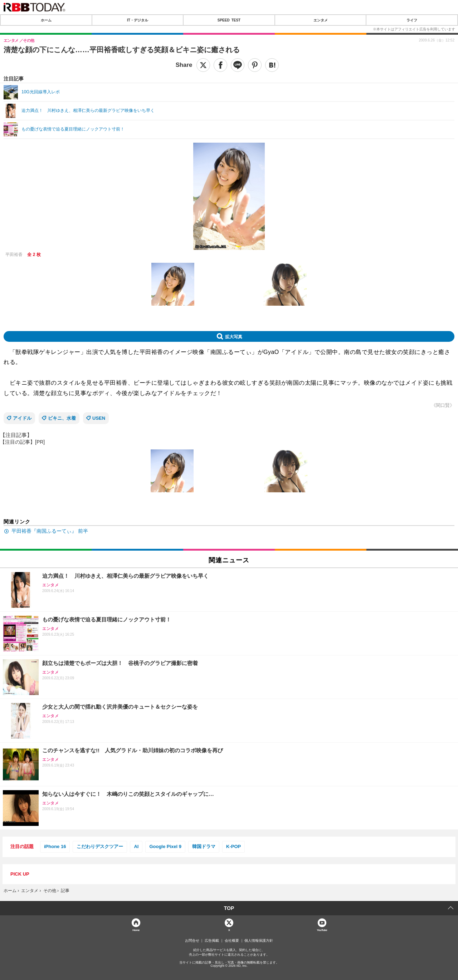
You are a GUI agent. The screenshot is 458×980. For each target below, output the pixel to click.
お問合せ (192, 941)
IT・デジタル (138, 20)
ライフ (412, 20)
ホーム (46, 20)
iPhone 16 (55, 846)
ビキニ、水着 (62, 418)
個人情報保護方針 (259, 941)
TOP (229, 908)
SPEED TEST (229, 20)
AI (136, 846)
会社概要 (232, 941)
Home (136, 930)
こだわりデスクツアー (100, 846)
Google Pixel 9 (165, 846)
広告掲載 (212, 941)
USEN (99, 418)
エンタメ (321, 20)
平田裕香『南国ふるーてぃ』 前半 (50, 531)
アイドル (22, 418)
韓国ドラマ (204, 846)
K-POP (233, 846)
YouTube (322, 930)
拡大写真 (234, 336)
